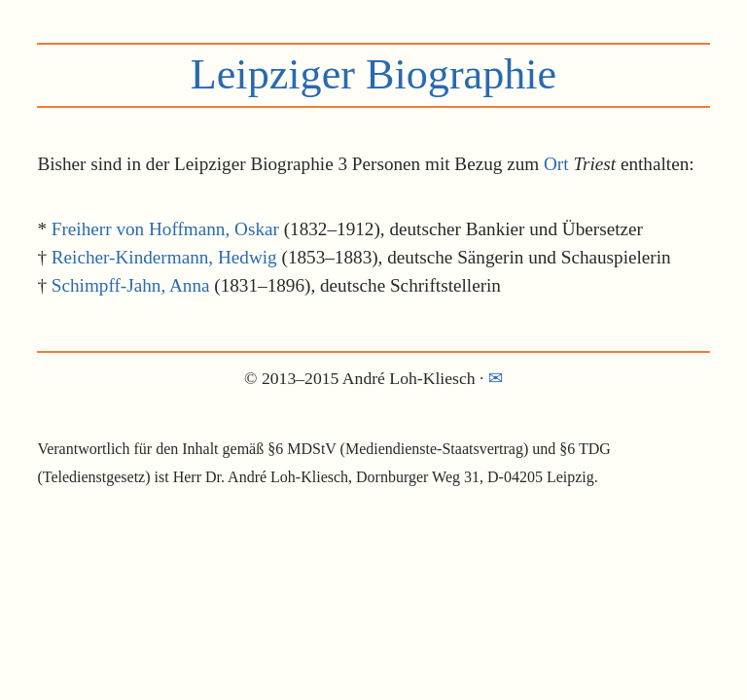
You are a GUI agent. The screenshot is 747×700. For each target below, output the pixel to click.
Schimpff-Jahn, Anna (131, 285)
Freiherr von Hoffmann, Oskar (165, 229)
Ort (556, 164)
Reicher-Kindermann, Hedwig (164, 257)
